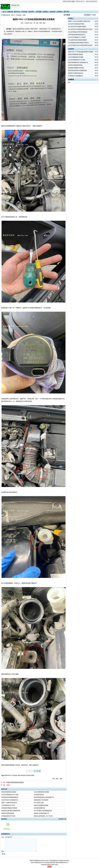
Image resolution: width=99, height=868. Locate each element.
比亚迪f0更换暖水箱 (39, 808)
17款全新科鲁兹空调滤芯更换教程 (77, 40)
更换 (19, 775)
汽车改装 (24, 12)
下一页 (38, 771)
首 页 (4, 12)
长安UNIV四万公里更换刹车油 (10, 800)
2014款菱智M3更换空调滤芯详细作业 (78, 43)
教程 (29, 775)
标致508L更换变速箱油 (8, 813)
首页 (13, 15)
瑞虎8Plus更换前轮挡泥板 (41, 805)
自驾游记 (45, 12)
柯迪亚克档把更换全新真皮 (15, 782)
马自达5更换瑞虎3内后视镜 (41, 792)
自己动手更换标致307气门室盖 (10, 795)
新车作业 (17, 12)
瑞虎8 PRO (8, 775)
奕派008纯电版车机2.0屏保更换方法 (44, 797)
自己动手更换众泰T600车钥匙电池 (78, 32)
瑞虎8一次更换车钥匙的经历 (9, 803)
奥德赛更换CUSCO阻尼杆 (41, 800)
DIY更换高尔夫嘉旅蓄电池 (75, 76)
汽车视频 (38, 12)
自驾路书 (60, 12)
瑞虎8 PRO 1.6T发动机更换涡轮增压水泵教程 (81, 52)
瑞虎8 (33, 775)
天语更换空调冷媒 (39, 795)
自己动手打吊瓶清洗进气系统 (76, 24)
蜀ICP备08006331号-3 (62, 863)
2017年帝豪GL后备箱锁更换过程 (43, 811)
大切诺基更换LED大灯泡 (8, 805)
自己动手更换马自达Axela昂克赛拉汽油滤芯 (80, 45)
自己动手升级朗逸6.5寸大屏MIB (77, 37)
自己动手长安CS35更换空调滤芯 (77, 27)
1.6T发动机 (14, 775)
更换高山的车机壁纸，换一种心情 (43, 816)
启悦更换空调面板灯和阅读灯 (9, 808)
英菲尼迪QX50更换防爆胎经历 (10, 797)
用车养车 (31, 12)
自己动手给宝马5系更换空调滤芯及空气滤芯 (80, 29)
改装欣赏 (52, 12)
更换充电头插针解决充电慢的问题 (11, 811)
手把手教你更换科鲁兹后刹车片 (77, 35)
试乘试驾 (10, 12)
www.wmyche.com (43, 860)
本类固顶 (71, 79)
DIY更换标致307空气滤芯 (8, 816)
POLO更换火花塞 (39, 803)
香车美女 (67, 12)
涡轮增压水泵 (24, 775)
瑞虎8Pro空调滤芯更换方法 (41, 813)
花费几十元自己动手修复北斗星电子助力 (79, 21)
